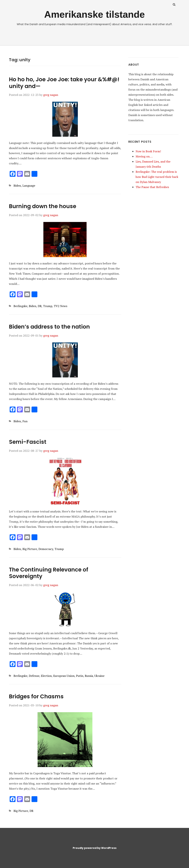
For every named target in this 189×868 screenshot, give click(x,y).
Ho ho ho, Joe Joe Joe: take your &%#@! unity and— (64, 83)
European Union (64, 676)
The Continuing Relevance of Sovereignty (49, 573)
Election (46, 676)
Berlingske (20, 306)
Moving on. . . (144, 156)
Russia (89, 676)
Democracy (46, 549)
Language (29, 186)
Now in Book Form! (148, 151)
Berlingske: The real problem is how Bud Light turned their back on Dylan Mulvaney (157, 177)
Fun (25, 421)
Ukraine (99, 676)
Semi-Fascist (28, 442)
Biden (17, 186)
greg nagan (51, 95)
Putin (80, 676)
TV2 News (61, 306)
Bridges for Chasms (36, 697)
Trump (48, 306)
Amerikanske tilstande (94, 14)
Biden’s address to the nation (49, 327)
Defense (34, 676)
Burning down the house (43, 206)
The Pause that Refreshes (152, 187)
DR (40, 306)
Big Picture (30, 549)
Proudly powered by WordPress (95, 848)
